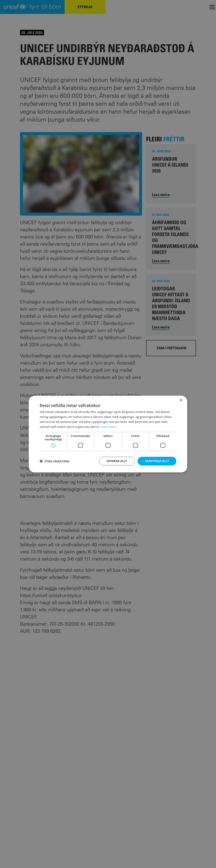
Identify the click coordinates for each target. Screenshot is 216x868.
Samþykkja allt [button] (157, 461)
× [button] (181, 400)
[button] (55, 461)
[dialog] (108, 434)
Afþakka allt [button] (116, 461)
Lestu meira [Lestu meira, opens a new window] (109, 426)
